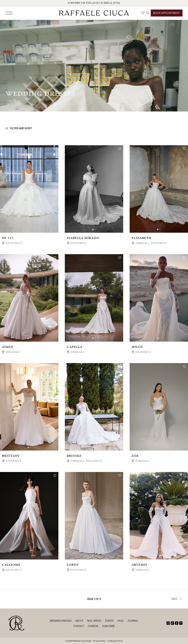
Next (177, 599)
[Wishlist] (143, 13)
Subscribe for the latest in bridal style (94, 3)
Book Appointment (167, 13)
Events (110, 621)
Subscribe (108, 626)
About (79, 621)
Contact (79, 626)
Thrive (120, 641)
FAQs (121, 621)
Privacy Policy (99, 641)
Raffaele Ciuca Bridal (82, 641)
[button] (93, 229)
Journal (133, 621)
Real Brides (94, 621)
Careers (93, 626)
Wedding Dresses (61, 621)
